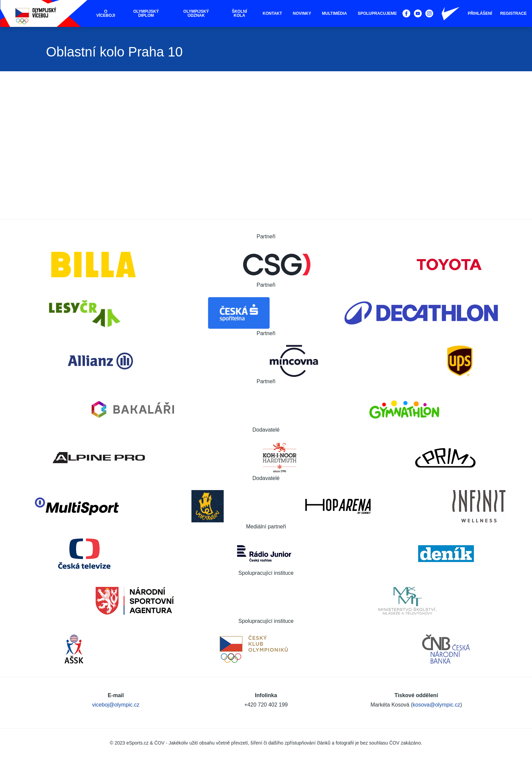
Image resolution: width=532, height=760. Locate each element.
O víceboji (106, 13)
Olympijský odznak (196, 13)
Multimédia (335, 13)
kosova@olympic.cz (437, 705)
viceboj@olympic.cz (116, 705)
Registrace (513, 13)
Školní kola (239, 13)
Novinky (302, 13)
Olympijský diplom (146, 13)
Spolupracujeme (377, 13)
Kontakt (272, 13)
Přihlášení (480, 13)
